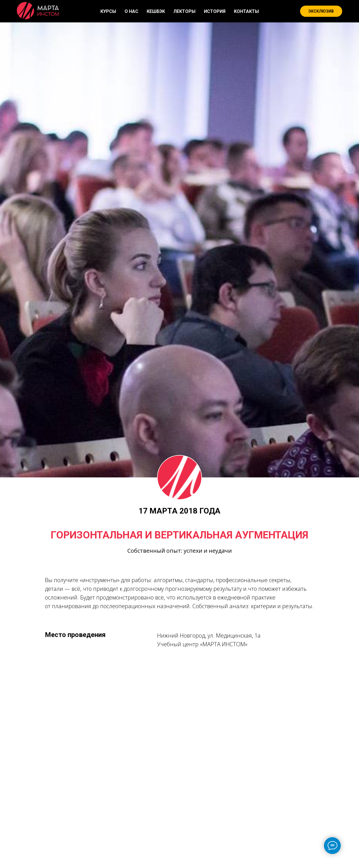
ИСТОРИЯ (215, 11)
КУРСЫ (108, 11)
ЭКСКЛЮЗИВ (321, 11)
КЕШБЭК (156, 11)
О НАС (131, 11)
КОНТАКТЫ (246, 11)
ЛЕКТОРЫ (184, 11)
